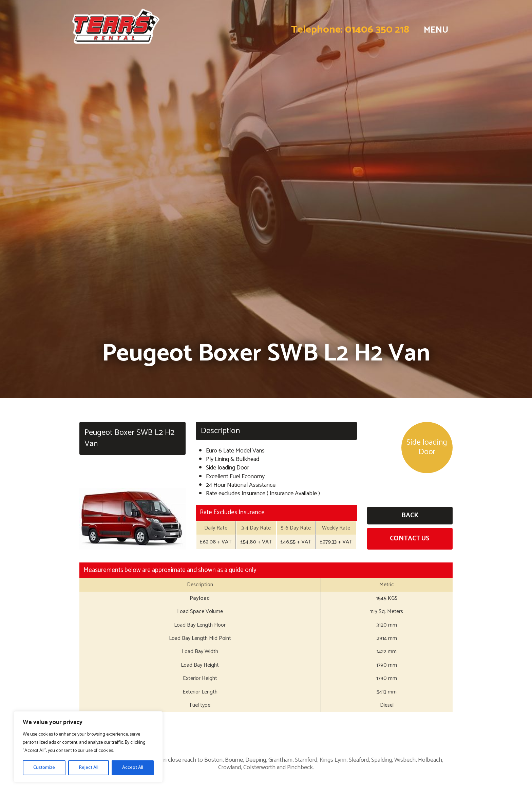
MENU (435, 30)
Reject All (89, 768)
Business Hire (266, 729)
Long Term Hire (395, 729)
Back (410, 515)
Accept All (133, 768)
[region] (88, 747)
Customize (44, 768)
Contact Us (410, 539)
